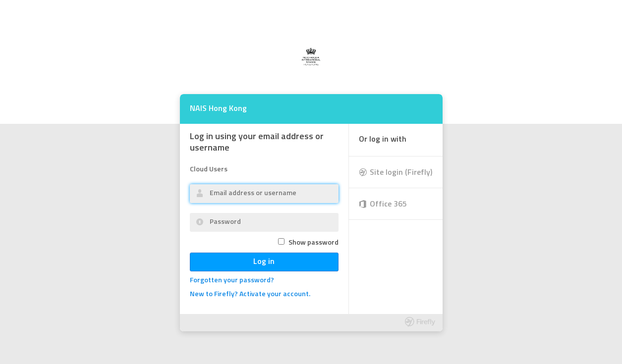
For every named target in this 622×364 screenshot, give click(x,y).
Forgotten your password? (232, 281)
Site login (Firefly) (401, 173)
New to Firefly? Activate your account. (250, 294)
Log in (264, 262)
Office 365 (388, 205)
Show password (313, 243)
